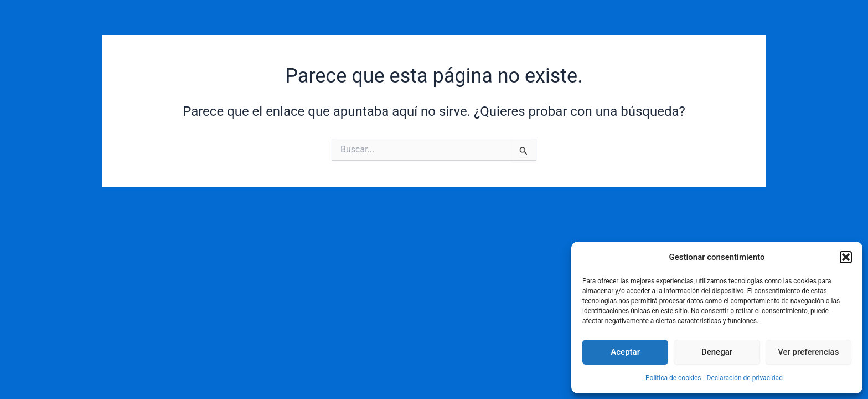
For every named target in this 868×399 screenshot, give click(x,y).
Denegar (717, 352)
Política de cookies (673, 378)
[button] (846, 257)
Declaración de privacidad (745, 378)
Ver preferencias (808, 352)
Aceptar (625, 352)
